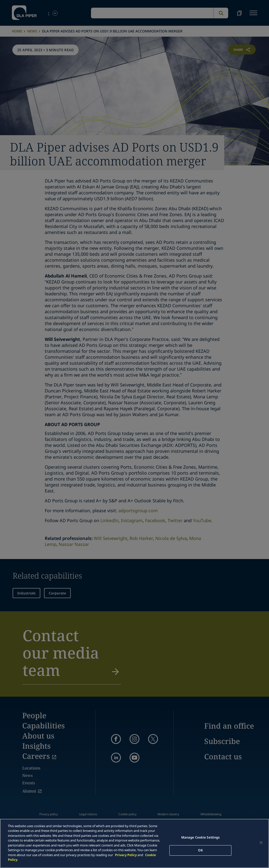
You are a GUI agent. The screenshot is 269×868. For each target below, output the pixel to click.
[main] (134, 843)
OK (200, 850)
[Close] (261, 843)
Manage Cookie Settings (201, 837)
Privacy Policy (126, 855)
